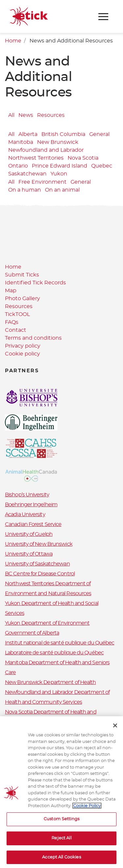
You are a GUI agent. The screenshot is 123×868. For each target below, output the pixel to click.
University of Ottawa (29, 554)
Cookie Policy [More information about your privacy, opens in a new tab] (87, 808)
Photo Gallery (22, 299)
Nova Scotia (83, 158)
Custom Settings (61, 821)
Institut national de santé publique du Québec (60, 643)
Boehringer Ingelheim (31, 505)
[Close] (115, 727)
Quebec (102, 166)
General (99, 134)
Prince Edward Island (60, 166)
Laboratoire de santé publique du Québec (54, 653)
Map (11, 291)
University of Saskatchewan (37, 564)
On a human (25, 190)
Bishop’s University (27, 495)
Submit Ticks (22, 275)
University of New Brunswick (39, 544)
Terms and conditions (33, 338)
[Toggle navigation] (103, 17)
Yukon (59, 174)
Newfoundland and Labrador (46, 150)
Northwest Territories (36, 158)
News (26, 115)
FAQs (12, 322)
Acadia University (25, 514)
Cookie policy (22, 354)
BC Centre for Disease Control (40, 574)
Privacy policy (23, 346)
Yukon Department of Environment (47, 623)
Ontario (18, 166)
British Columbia (63, 134)
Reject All (61, 840)
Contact (16, 330)
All (11, 115)
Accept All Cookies (61, 859)
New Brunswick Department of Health (50, 682)
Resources (51, 115)
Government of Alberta (32, 633)
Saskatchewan (27, 174)
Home (13, 41)
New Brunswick (58, 142)
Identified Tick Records (35, 283)
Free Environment (42, 182)
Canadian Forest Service (33, 524)
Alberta (28, 134)
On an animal (62, 190)
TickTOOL (17, 314)
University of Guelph (29, 534)
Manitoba (21, 142)
